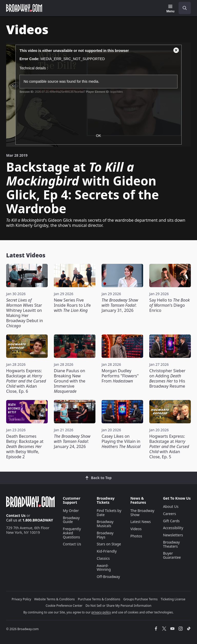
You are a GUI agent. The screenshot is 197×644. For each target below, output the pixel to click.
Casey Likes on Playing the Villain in (121, 441)
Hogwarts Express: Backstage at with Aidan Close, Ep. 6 (26, 381)
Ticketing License (173, 599)
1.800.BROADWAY (38, 520)
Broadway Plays (105, 535)
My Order (71, 511)
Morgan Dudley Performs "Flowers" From (120, 376)
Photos (136, 536)
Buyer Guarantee (172, 555)
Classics (103, 558)
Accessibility (173, 528)
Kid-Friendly (107, 551)
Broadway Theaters (171, 544)
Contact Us (16, 515)
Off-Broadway (108, 577)
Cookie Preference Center (64, 606)
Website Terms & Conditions (54, 599)
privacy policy (101, 612)
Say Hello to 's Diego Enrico (170, 305)
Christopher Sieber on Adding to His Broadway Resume (167, 378)
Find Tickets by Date (109, 513)
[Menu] (170, 9)
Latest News (141, 522)
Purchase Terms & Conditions (99, 599)
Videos (136, 529)
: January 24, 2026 (72, 441)
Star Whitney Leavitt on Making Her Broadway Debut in (24, 313)
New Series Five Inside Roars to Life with (72, 305)
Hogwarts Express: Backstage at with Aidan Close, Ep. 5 (169, 446)
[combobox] (183, 8)
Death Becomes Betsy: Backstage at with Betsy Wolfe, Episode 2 (25, 446)
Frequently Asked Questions (72, 533)
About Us (171, 506)
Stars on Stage (109, 544)
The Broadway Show (142, 513)
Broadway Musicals (105, 524)
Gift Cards (171, 521)
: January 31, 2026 (120, 305)
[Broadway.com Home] (24, 8)
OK (98, 136)
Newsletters (173, 535)
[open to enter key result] (185, 8)
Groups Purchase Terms (141, 599)
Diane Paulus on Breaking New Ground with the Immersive (70, 381)
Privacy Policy (22, 599)
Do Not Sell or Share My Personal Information (118, 606)
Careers (169, 514)
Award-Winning (104, 568)
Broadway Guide (71, 520)
